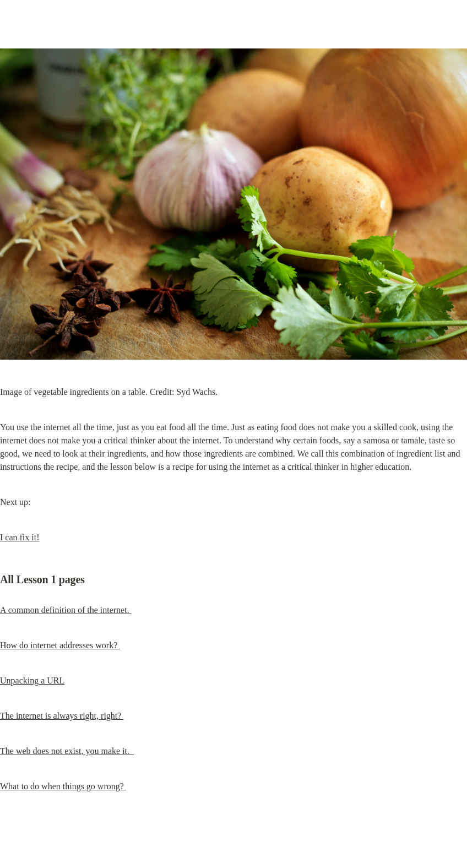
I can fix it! (20, 537)
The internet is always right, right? (62, 716)
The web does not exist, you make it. (67, 751)
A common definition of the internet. (66, 610)
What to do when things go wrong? (63, 786)
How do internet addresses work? (60, 645)
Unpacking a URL (32, 680)
